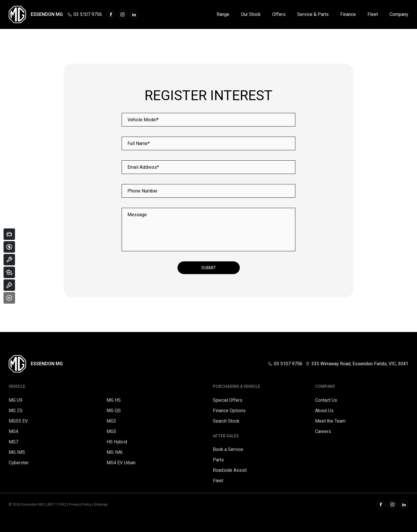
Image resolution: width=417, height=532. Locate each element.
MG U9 (15, 400)
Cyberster (19, 463)
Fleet (373, 14)
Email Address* (143, 167)
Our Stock (251, 14)
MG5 (111, 431)
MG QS (114, 411)
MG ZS (16, 411)
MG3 (111, 421)
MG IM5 (17, 452)
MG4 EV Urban (121, 463)
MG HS (114, 400)
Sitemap (101, 505)
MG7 (13, 442)
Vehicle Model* (143, 120)
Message (137, 215)
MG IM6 (115, 452)
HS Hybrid (117, 442)
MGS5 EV (18, 421)
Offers (279, 14)
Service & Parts (313, 14)
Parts (218, 460)
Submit (209, 268)
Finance (348, 14)
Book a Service (228, 449)
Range (223, 14)
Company (399, 14)
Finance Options (229, 411)
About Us (324, 411)
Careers (323, 431)
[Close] (9, 298)
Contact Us (326, 400)
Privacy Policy (80, 505)
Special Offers (228, 400)
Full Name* (139, 143)
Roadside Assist (230, 470)
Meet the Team (330, 421)
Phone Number (142, 191)
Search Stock (226, 421)
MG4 (13, 431)
